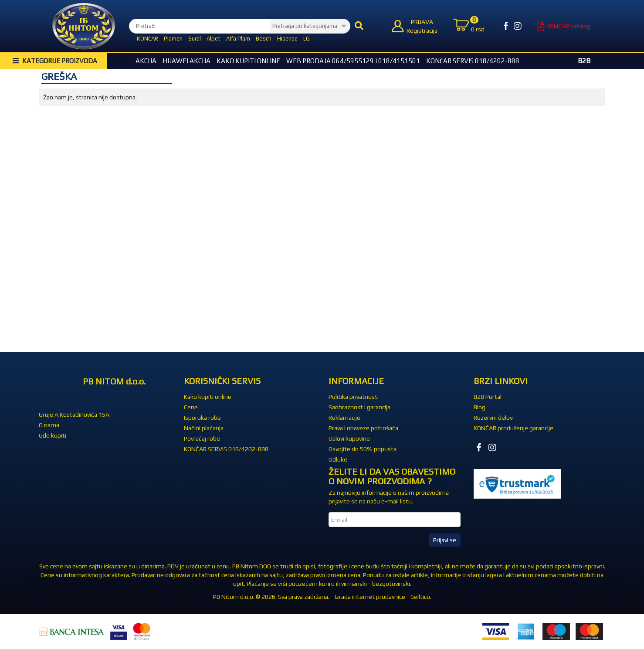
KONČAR (147, 39)
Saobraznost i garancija (359, 407)
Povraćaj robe (202, 438)
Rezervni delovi (494, 418)
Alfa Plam (238, 39)
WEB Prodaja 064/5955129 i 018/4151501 (353, 61)
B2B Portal (488, 397)
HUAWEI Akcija (186, 61)
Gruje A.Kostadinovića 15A (74, 415)
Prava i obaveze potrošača (363, 428)
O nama (49, 425)
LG (307, 39)
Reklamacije (344, 418)
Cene (191, 407)
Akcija (146, 61)
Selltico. (421, 597)
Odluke (338, 459)
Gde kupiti (53, 435)
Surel (195, 39)
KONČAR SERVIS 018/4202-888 (473, 61)
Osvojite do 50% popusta (363, 449)
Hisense (287, 39)
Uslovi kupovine (349, 438)
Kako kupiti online (248, 61)
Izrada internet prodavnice (370, 597)
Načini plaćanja (204, 428)
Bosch (264, 39)
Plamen (173, 39)
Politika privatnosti (354, 397)
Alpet (214, 39)
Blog (480, 407)
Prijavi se (445, 540)
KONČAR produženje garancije (514, 428)
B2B (584, 61)
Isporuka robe (202, 418)
